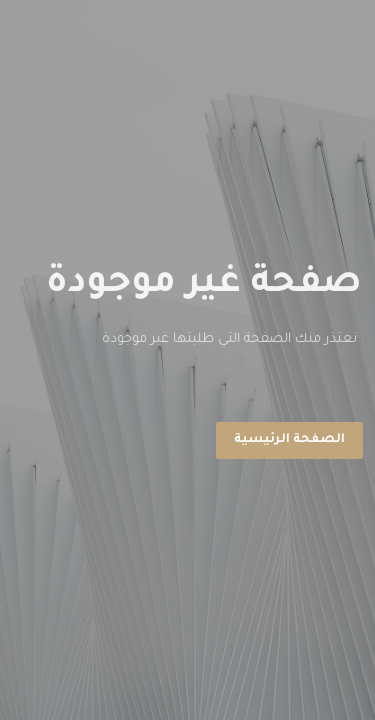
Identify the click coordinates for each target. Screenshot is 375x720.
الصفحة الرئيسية (289, 440)
